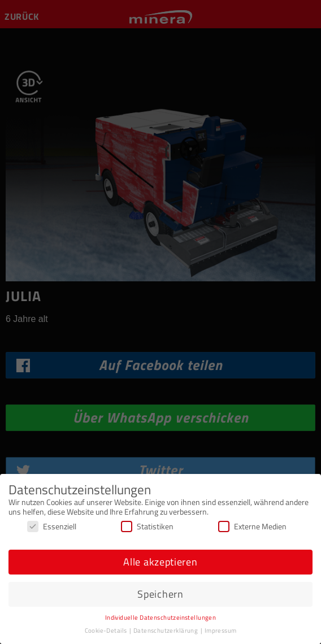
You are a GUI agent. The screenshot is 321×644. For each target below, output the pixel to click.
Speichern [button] (160, 594)
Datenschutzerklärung (166, 630)
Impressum (221, 630)
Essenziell (52, 526)
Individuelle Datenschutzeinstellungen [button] (161, 617)
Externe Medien (252, 526)
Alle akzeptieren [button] (160, 562)
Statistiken (147, 526)
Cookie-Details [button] (107, 630)
